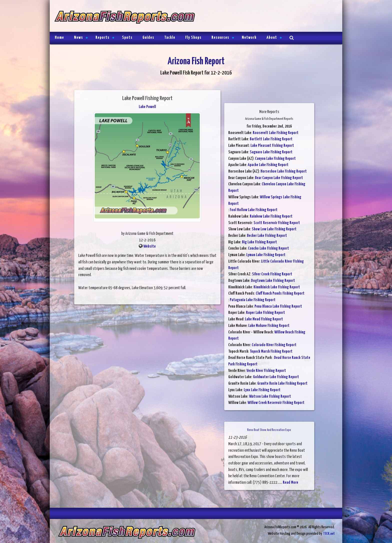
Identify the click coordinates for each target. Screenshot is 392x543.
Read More (290, 483)
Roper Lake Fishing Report (265, 313)
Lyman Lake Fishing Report (266, 255)
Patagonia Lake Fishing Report (253, 300)
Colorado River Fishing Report (274, 345)
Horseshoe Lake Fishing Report (284, 171)
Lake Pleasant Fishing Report (272, 146)
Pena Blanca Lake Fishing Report (278, 307)
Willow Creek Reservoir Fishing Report (276, 403)
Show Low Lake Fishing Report (274, 229)
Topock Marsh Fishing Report (271, 352)
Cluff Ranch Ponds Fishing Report (280, 294)
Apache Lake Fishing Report (268, 165)
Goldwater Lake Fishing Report (276, 377)
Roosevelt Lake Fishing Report (276, 133)
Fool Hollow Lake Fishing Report (254, 210)
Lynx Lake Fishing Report (262, 390)
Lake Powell (147, 107)
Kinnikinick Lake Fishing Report (277, 287)
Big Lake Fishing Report (259, 242)
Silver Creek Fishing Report (272, 274)
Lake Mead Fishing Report (264, 319)
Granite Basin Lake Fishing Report (282, 384)
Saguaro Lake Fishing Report (271, 152)
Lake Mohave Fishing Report (269, 326)
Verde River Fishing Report (266, 371)
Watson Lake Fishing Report (270, 397)
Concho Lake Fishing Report (268, 248)
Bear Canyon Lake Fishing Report (279, 178)
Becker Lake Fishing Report (267, 236)
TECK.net (329, 534)
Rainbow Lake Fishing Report (271, 216)
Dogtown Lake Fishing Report (273, 281)
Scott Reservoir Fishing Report (277, 223)
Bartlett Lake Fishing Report (271, 139)
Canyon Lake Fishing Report (275, 159)
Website (149, 246)
